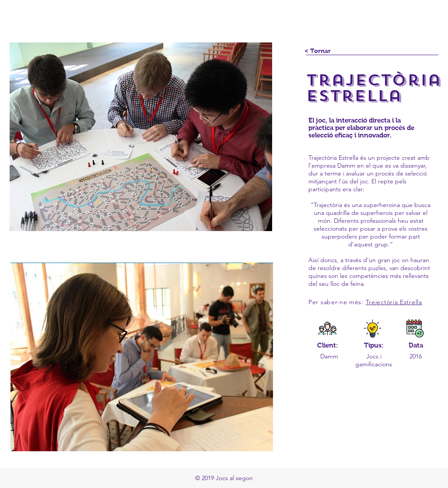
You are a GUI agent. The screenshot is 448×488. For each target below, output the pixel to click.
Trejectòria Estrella (394, 302)
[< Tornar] (318, 51)
